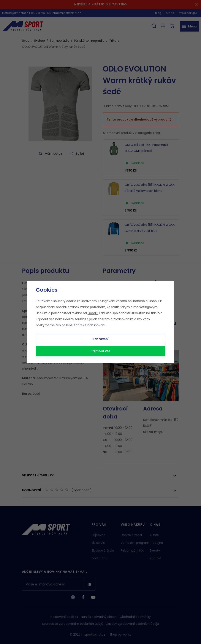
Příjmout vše (100, 351)
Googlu (93, 313)
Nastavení (100, 339)
